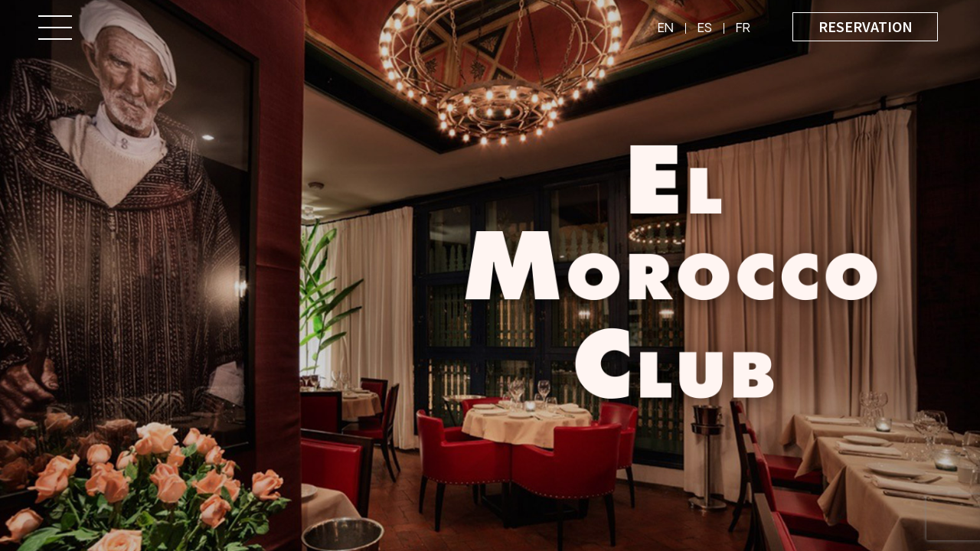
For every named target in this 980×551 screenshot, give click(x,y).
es (705, 29)
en (666, 29)
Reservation (866, 26)
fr (743, 29)
